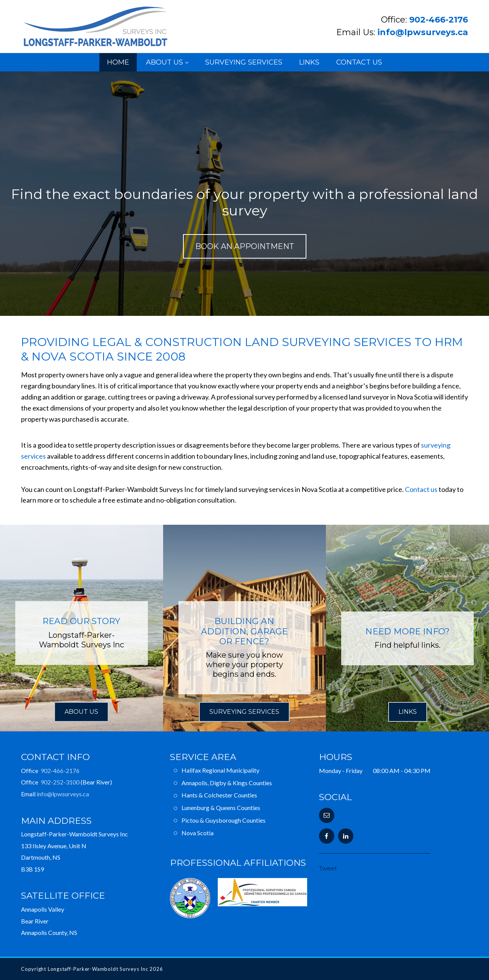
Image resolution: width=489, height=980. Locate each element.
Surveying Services (244, 62)
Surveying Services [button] (244, 712)
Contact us (421, 489)
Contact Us (359, 62)
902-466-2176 (439, 20)
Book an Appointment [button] (245, 246)
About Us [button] (81, 712)
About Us (164, 62)
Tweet (328, 868)
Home (118, 62)
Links (309, 62)
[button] (327, 815)
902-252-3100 (60, 782)
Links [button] (408, 712)
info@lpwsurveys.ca (423, 32)
